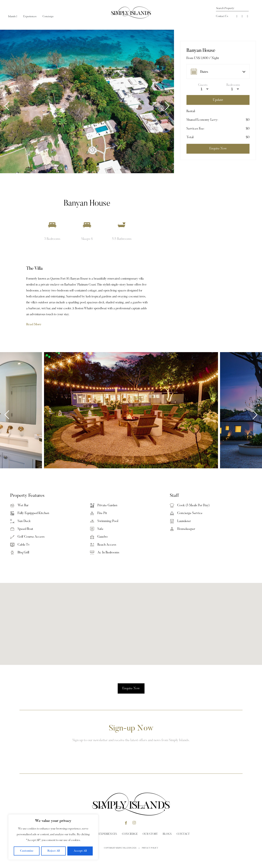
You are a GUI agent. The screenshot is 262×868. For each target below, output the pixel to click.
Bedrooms (233, 85)
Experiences (30, 16)
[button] (167, 106)
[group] (87, 101)
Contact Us (222, 16)
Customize (27, 851)
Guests (203, 85)
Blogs (167, 834)
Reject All (54, 851)
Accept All (80, 851)
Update (218, 100)
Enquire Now (131, 688)
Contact (183, 834)
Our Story (150, 834)
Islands (13, 16)
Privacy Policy (150, 848)
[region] (53, 837)
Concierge (48, 16)
